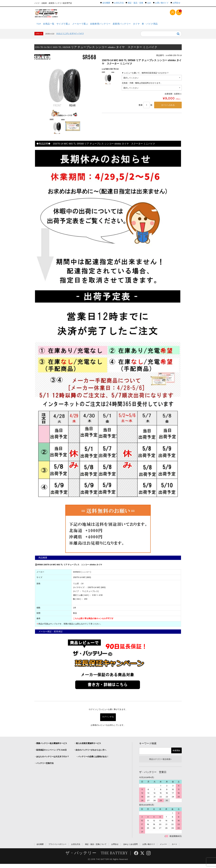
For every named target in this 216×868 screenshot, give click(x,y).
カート (174, 848)
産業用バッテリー (135, 26)
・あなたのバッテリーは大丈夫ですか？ (52, 760)
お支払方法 (119, 3)
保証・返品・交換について (96, 848)
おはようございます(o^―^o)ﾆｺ (70, 37)
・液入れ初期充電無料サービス (87, 746)
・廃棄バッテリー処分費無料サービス (51, 746)
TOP (39, 26)
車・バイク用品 (168, 26)
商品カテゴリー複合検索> (160, 763)
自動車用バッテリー (111, 26)
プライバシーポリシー (57, 848)
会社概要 (106, 3)
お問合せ (176, 3)
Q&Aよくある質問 (130, 848)
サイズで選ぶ (69, 26)
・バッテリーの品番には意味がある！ (92, 760)
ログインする (108, 720)
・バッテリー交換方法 (44, 766)
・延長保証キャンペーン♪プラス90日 (50, 753)
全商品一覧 (52, 26)
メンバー (163, 848)
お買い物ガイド (162, 3)
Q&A (149, 3)
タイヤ (152, 26)
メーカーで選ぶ (89, 26)
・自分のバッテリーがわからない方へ (90, 753)
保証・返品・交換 (135, 3)
